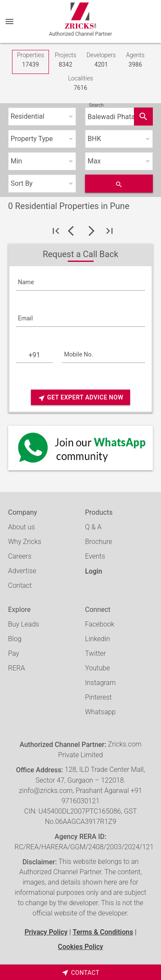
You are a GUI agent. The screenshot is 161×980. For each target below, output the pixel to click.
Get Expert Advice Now (80, 398)
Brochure (99, 542)
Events (95, 556)
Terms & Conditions (103, 932)
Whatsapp (100, 712)
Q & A (93, 527)
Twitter (96, 653)
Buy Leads (24, 624)
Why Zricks (25, 542)
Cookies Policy (80, 947)
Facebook (100, 624)
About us (22, 527)
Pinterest (98, 697)
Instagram (100, 683)
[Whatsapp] (81, 448)
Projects (65, 60)
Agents (135, 60)
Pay (14, 653)
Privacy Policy (46, 932)
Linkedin (97, 639)
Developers (101, 60)
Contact (20, 585)
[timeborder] (80, 972)
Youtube (97, 668)
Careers (20, 556)
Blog (15, 639)
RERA (17, 668)
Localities (80, 84)
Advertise (22, 571)
